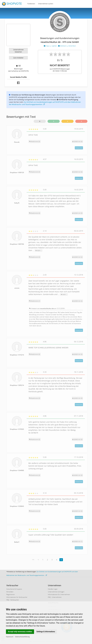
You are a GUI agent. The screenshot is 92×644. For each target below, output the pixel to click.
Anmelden (10, 592)
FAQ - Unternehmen (55, 597)
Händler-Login (53, 589)
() (77, 141)
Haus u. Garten (51, 46)
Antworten (79, 148)
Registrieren (11, 594)
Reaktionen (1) (35, 301)
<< (33, 560)
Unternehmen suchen (46, 4)
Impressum (10, 637)
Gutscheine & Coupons (14, 589)
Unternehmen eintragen (56, 592)
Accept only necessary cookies (20, 632)
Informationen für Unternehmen (59, 594)
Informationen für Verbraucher (17, 597)
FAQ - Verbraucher (13, 600)
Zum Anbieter (18, 58)
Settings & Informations (46, 632)
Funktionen (31, 4)
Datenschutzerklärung (22, 637)
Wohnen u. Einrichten (67, 46)
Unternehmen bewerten (18, 51)
